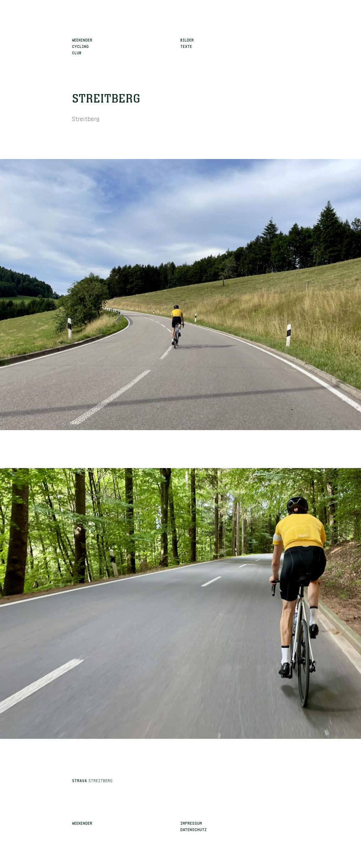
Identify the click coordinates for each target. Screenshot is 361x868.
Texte (186, 46)
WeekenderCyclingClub (82, 46)
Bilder (187, 39)
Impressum (191, 823)
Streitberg (106, 99)
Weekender (82, 823)
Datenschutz (193, 829)
